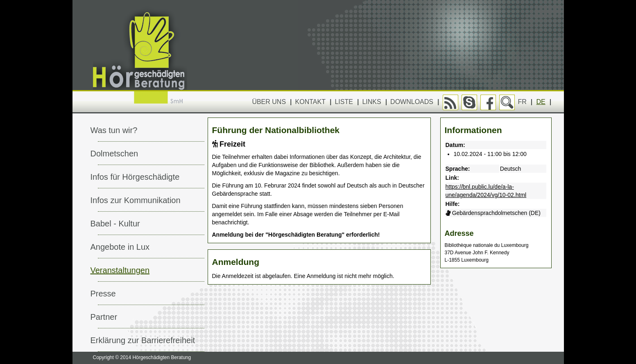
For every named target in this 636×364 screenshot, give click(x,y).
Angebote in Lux (120, 247)
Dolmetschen (114, 154)
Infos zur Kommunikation (136, 200)
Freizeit (229, 144)
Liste (344, 102)
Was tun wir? (114, 130)
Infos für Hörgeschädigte (135, 177)
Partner (104, 317)
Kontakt (310, 102)
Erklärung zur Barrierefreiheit (143, 340)
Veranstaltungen (120, 270)
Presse (103, 294)
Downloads (412, 102)
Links (371, 102)
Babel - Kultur (115, 224)
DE (541, 102)
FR (522, 102)
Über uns (269, 102)
